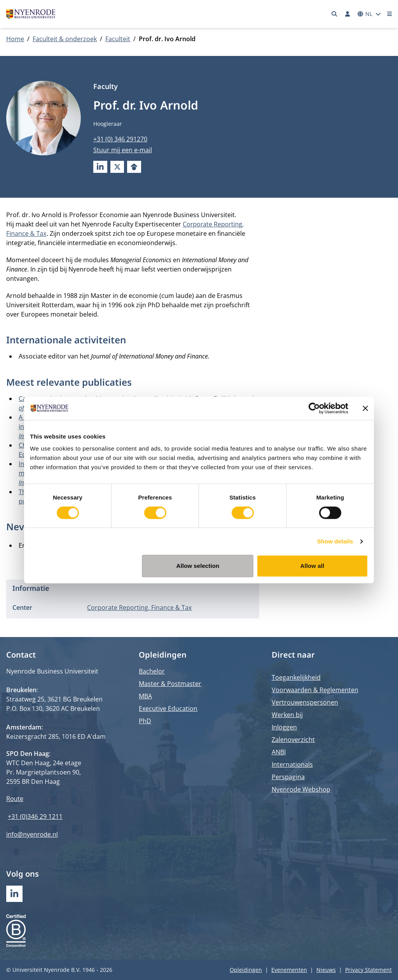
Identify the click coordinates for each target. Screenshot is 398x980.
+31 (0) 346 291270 (120, 139)
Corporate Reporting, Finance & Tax (139, 607)
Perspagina (288, 777)
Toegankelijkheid (296, 677)
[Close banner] (365, 408)
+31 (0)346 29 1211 (35, 816)
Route (15, 799)
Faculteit (118, 39)
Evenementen (289, 970)
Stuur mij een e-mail (123, 150)
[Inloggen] (347, 14)
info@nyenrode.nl (32, 834)
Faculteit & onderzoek (65, 39)
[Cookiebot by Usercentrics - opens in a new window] (314, 408)
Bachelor (152, 671)
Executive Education (168, 708)
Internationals (292, 764)
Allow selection (198, 566)
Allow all (312, 566)
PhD (145, 721)
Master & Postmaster (170, 684)
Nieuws (326, 970)
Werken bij (287, 715)
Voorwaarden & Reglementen (315, 690)
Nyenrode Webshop (301, 789)
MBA (145, 696)
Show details (335, 541)
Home (15, 39)
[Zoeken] (335, 14)
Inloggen (284, 727)
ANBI (279, 752)
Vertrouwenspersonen (305, 702)
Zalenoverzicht (293, 740)
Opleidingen (246, 970)
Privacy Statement (368, 970)
